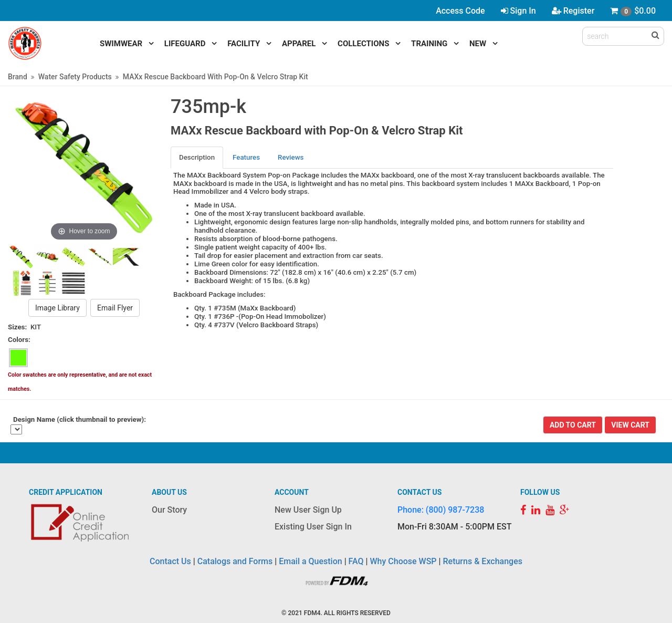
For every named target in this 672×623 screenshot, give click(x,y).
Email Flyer (115, 308)
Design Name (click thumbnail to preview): (80, 419)
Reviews (291, 157)
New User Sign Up (308, 510)
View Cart (630, 425)
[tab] (197, 157)
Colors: (19, 340)
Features (246, 157)
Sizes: (17, 327)
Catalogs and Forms (235, 561)
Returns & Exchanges (482, 561)
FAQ (356, 561)
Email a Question (310, 561)
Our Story (169, 510)
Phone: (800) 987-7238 (441, 510)
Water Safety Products (75, 77)
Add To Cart (573, 425)
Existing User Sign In (313, 527)
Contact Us (170, 561)
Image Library (57, 308)
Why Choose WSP (403, 561)
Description (197, 157)
